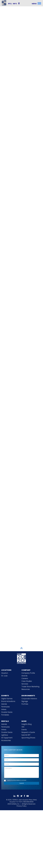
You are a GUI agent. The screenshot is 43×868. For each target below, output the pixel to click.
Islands (4, 704)
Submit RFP (26, 735)
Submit (22, 783)
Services (25, 684)
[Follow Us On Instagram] (18, 796)
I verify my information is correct (17, 780)
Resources (26, 689)
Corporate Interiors (29, 699)
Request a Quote (28, 732)
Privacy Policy (22, 806)
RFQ (10, 4)
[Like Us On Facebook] (24, 796)
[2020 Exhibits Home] (21, 658)
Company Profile (28, 673)
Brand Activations (8, 701)
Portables (5, 715)
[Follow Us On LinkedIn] (14, 796)
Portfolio (25, 704)
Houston (5, 673)
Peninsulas (5, 707)
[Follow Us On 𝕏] (21, 796)
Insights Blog (27, 724)
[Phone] (21, 764)
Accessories (6, 740)
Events (24, 730)
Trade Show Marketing (30, 687)
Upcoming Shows (28, 738)
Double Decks (7, 712)
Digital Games (7, 699)
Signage (25, 701)
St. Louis (4, 676)
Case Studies (27, 681)
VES (23, 727)
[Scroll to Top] (21, 648)
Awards (24, 676)
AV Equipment (7, 738)
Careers (25, 678)
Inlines (4, 709)
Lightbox (5, 735)
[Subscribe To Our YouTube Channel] (28, 796)
